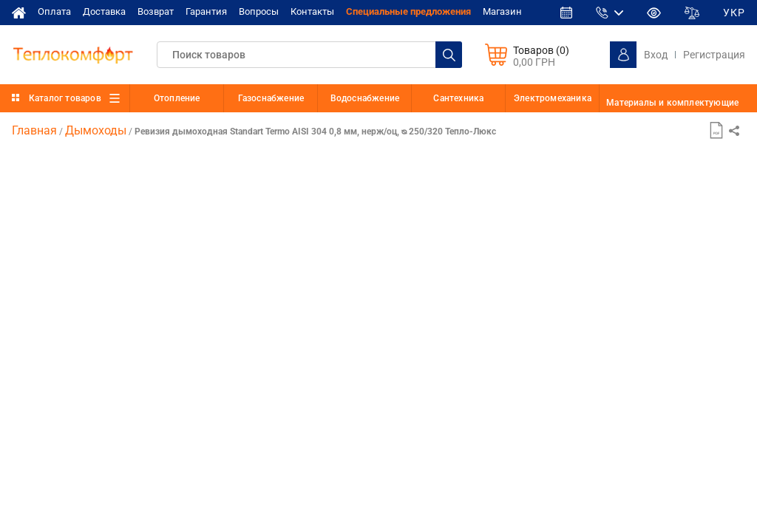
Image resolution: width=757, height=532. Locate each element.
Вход (656, 55)
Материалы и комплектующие (672, 103)
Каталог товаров (65, 98)
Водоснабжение (365, 98)
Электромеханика (553, 98)
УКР (734, 13)
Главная (34, 130)
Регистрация (714, 55)
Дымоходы (96, 130)
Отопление (177, 98)
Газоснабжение (271, 98)
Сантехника (458, 98)
